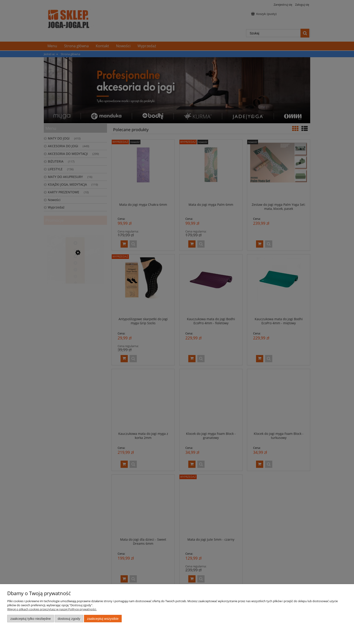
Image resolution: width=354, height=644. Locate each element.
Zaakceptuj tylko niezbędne (31, 619)
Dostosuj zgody (69, 619)
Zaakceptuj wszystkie (103, 619)
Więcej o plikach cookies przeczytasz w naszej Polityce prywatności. (52, 609)
